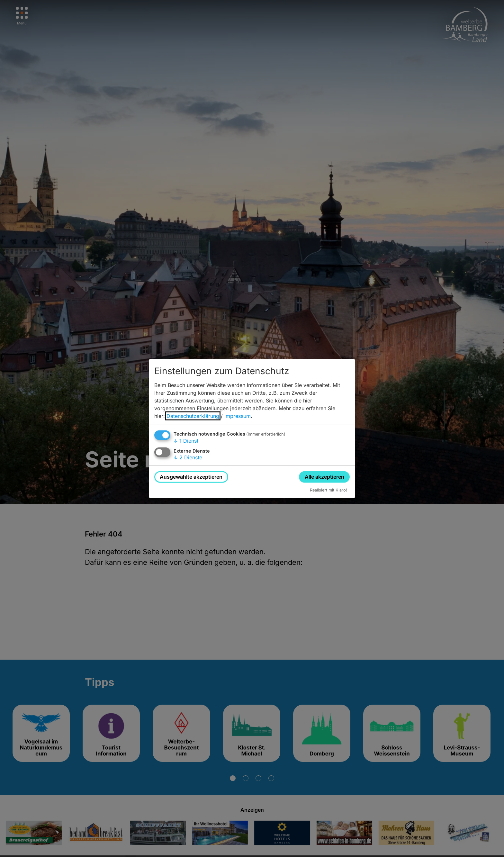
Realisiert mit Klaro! (328, 490)
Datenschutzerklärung (193, 416)
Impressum (238, 416)
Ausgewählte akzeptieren (191, 477)
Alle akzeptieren (324, 477)
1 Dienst (186, 441)
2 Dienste (188, 457)
